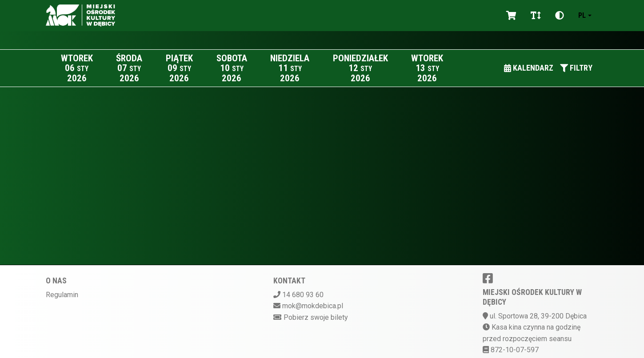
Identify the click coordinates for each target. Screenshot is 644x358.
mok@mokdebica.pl (313, 306)
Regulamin (62, 295)
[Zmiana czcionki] (536, 16)
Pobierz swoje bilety (316, 317)
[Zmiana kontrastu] (560, 16)
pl (582, 15)
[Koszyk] (511, 16)
